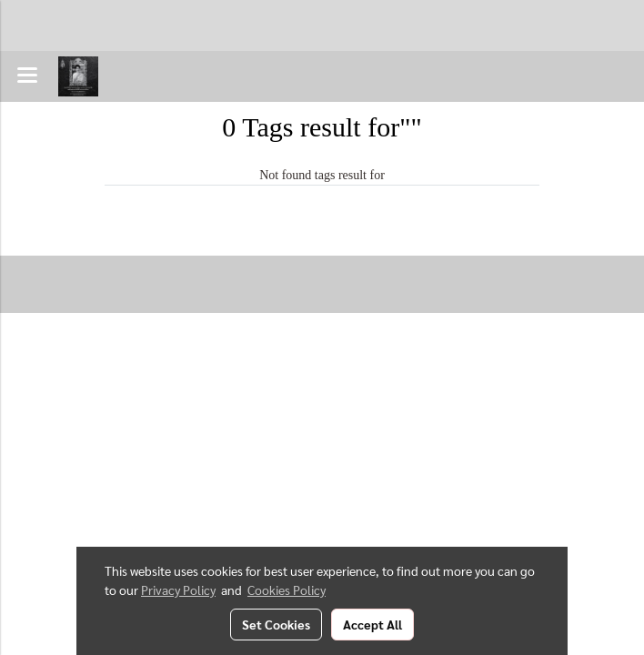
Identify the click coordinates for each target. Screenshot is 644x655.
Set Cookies (276, 624)
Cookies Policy (287, 589)
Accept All (372, 624)
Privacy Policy (178, 589)
